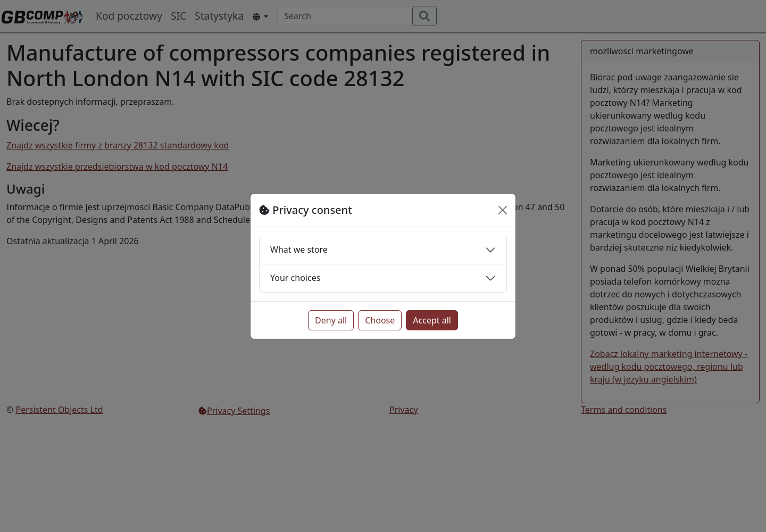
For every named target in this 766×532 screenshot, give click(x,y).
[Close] (503, 210)
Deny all (331, 320)
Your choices (295, 278)
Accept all (432, 320)
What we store (299, 250)
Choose (380, 320)
